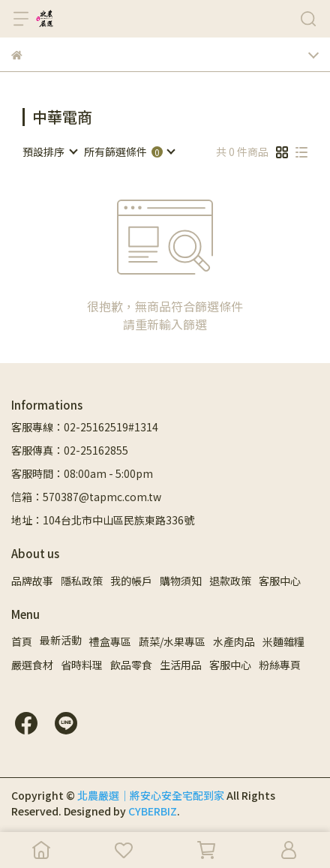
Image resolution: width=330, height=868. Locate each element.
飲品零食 (131, 665)
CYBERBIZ (153, 811)
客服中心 (280, 581)
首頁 (22, 641)
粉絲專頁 (280, 665)
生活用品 (181, 665)
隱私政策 (82, 581)
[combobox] (49, 152)
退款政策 (230, 581)
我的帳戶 (131, 581)
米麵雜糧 (283, 641)
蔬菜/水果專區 (172, 641)
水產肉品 (234, 641)
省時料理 (82, 665)
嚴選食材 (32, 665)
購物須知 (181, 581)
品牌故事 (32, 581)
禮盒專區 (110, 641)
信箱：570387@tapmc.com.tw (86, 497)
